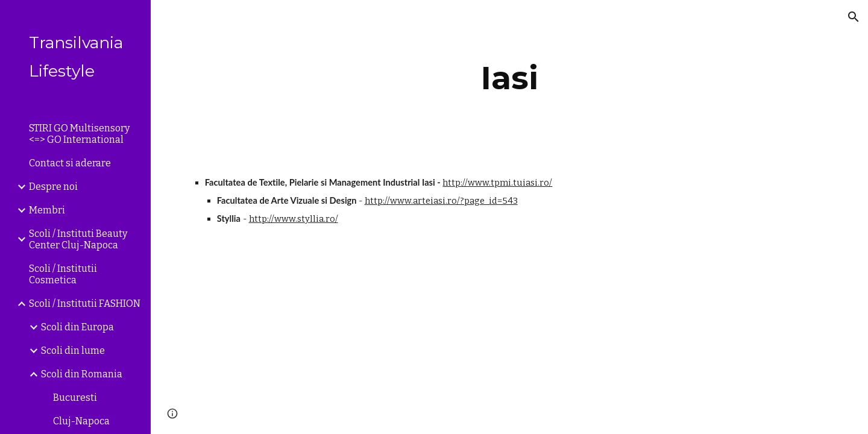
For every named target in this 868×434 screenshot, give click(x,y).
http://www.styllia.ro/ (294, 219)
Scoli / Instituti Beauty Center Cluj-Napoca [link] (78, 239)
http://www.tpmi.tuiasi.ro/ (497, 183)
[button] (854, 17)
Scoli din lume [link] (73, 351)
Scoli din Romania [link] (82, 374)
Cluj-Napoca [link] (81, 421)
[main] (510, 78)
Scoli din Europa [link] (77, 327)
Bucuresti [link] (75, 398)
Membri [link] (47, 210)
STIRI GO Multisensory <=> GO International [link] (79, 134)
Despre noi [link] (53, 187)
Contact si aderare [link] (70, 163)
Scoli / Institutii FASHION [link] (85, 303)
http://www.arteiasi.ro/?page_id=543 (441, 201)
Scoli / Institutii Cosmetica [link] (63, 274)
